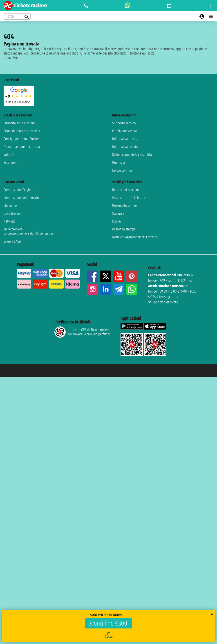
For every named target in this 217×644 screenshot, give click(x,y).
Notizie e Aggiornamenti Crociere (135, 237)
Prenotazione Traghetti (19, 190)
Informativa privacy (125, 139)
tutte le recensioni (19, 102)
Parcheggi (119, 163)
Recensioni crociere (125, 190)
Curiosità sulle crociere (19, 123)
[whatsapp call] (128, 6)
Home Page (11, 58)
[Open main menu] (211, 16)
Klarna (116, 221)
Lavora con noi (122, 170)
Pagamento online (124, 206)
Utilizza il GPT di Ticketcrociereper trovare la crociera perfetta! (82, 332)
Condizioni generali (125, 131)
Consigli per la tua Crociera (22, 139)
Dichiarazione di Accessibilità (132, 155)
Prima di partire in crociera (22, 131)
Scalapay (118, 213)
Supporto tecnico (124, 123)
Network (9, 221)
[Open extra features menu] (17, 16)
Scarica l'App (12, 241)
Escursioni (11, 163)
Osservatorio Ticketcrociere (131, 198)
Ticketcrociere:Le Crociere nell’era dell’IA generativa (29, 231)
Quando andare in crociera (22, 147)
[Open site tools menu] (211, 6)
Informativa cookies (126, 147)
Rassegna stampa (124, 229)
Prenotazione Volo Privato (21, 198)
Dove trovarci (12, 213)
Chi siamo (10, 206)
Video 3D (9, 155)
